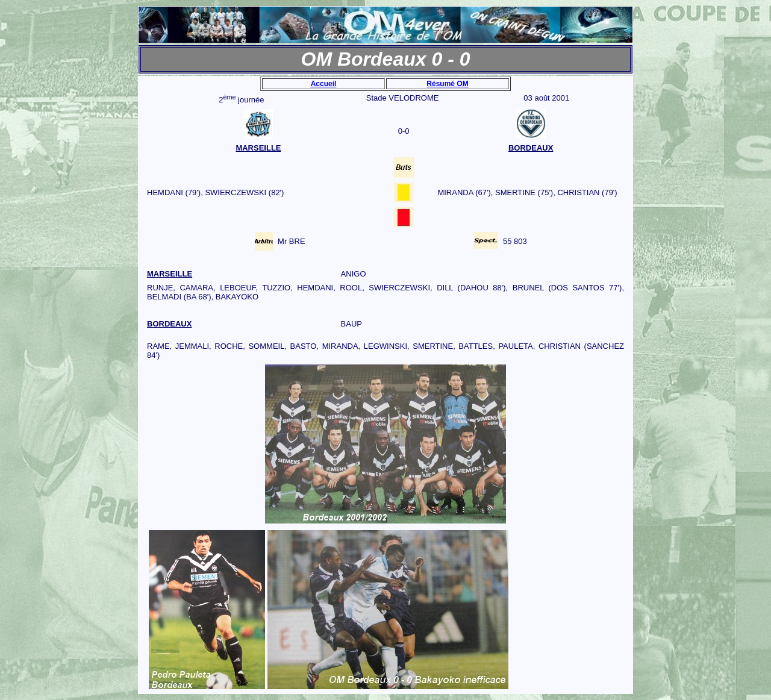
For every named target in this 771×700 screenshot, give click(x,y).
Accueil (324, 84)
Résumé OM (447, 84)
